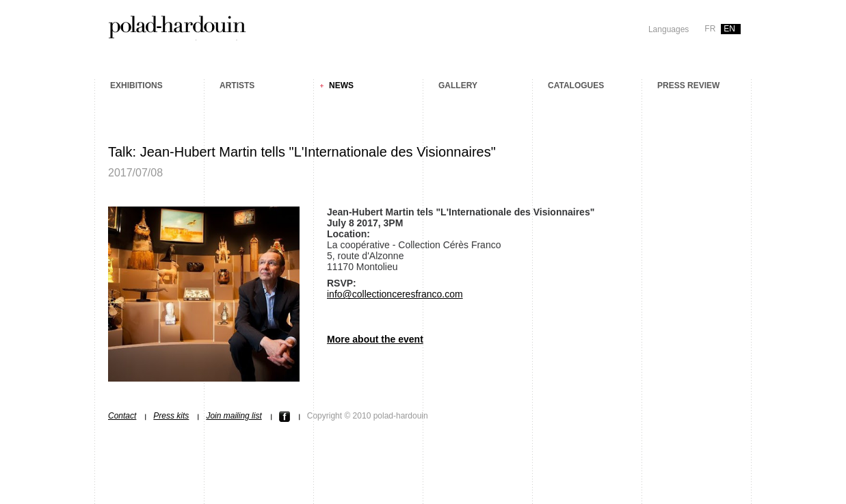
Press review (688, 85)
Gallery (458, 85)
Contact (122, 416)
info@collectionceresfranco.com (395, 294)
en (729, 29)
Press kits (171, 416)
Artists (237, 85)
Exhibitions (136, 85)
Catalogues (576, 85)
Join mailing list (234, 416)
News (341, 85)
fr (710, 29)
